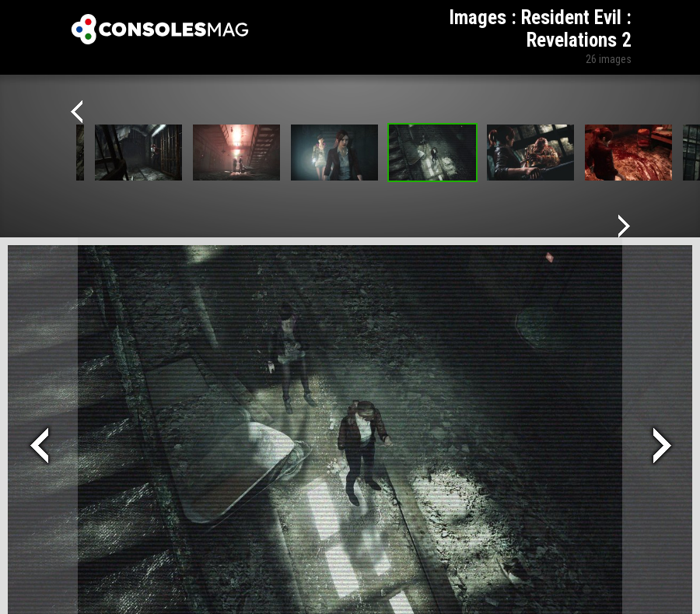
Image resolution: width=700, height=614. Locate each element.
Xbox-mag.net (160, 30)
